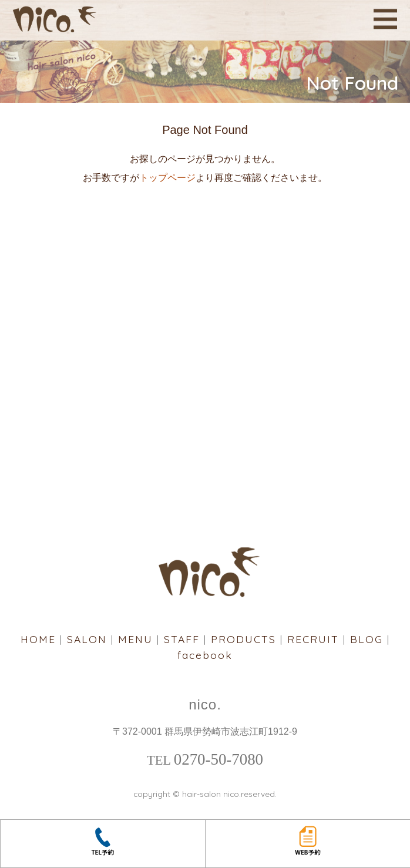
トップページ (167, 178)
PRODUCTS (243, 639)
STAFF (182, 639)
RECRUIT (313, 639)
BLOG (367, 639)
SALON (87, 639)
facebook (205, 655)
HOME (38, 639)
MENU (135, 639)
